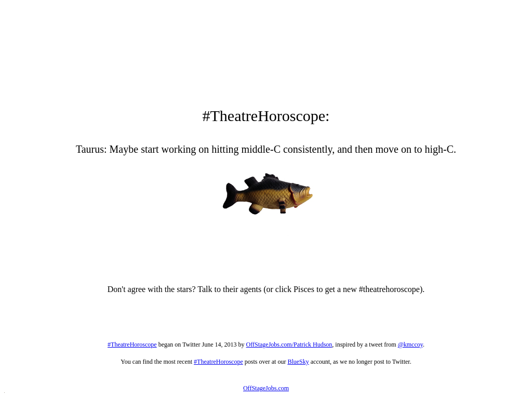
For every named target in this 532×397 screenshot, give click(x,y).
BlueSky (298, 362)
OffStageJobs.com (266, 388)
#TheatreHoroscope (132, 345)
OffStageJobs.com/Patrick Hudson (289, 345)
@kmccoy (410, 345)
